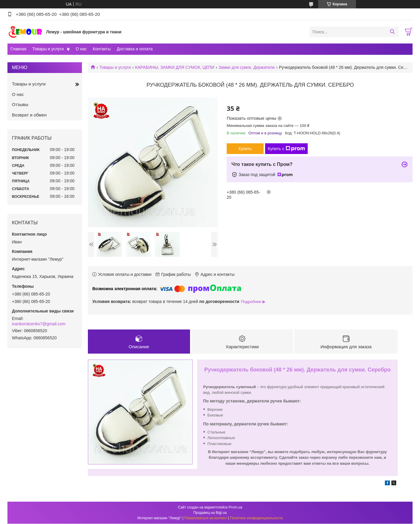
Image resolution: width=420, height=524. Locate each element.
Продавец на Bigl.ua (210, 513)
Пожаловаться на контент (206, 518)
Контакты (102, 49)
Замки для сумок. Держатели (247, 67)
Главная (18, 49)
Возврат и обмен (29, 115)
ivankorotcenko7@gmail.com (39, 324)
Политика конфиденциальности (256, 518)
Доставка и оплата (135, 49)
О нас (81, 49)
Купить (245, 149)
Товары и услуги (48, 49)
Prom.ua (235, 508)
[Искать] (392, 32)
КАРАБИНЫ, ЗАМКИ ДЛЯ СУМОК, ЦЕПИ (175, 67)
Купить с (286, 149)
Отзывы (20, 104)
